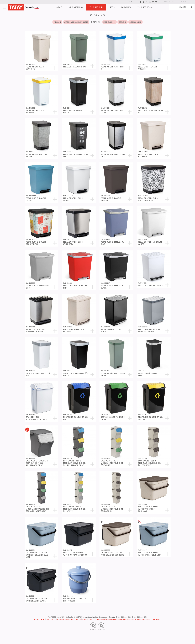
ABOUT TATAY (39, 619)
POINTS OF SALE (145, 7)
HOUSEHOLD (96, 7)
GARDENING (76, 7)
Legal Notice (76, 619)
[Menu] (4, 7)
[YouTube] (156, 2)
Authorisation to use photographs (137, 619)
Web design (156, 619)
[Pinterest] (153, 2)
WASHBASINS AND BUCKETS (76, 22)
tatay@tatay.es (64, 619)
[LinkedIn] (150, 2)
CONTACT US (51, 619)
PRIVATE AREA (169, 2)
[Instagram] (143, 2)
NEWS (112, 7)
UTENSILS (123, 22)
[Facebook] (140, 2)
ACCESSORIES (135, 22)
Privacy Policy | (88, 619)
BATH (59, 7)
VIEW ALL (57, 22)
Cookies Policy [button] (99, 619)
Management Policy (114, 619)
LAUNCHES (126, 7)
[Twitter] (147, 2)
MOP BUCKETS (110, 22)
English (185, 2)
